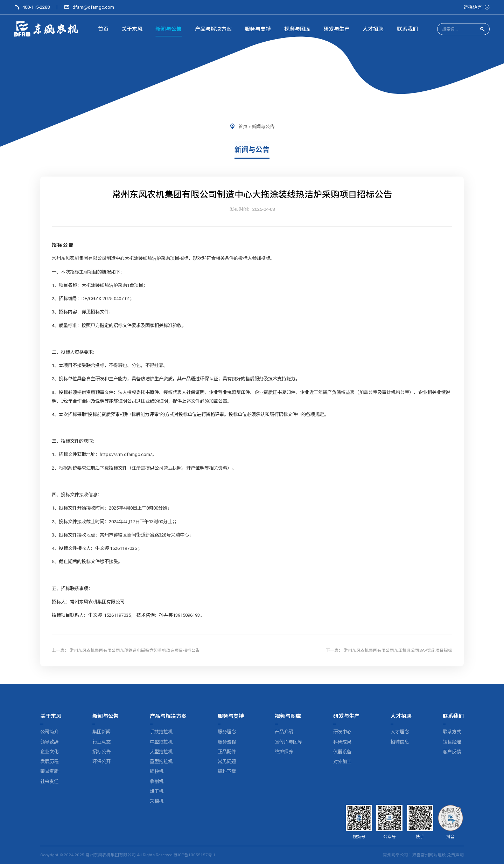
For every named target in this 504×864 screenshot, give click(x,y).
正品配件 (227, 752)
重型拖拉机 (161, 762)
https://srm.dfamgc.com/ (126, 455)
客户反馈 (452, 752)
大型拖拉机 (161, 752)
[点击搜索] (482, 30)
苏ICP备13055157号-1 (195, 855)
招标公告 (101, 752)
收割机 (157, 782)
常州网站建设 (433, 855)
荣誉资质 (49, 772)
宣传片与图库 (288, 742)
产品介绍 (284, 732)
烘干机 (157, 791)
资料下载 (227, 772)
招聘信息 (400, 742)
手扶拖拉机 (161, 732)
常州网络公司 (395, 855)
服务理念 (227, 732)
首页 (243, 127)
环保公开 (101, 762)
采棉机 (157, 801)
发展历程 (49, 762)
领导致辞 (49, 742)
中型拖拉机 (161, 742)
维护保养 (284, 752)
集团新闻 (101, 732)
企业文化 (49, 752)
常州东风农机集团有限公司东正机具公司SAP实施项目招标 (398, 650)
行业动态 (101, 742)
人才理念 (400, 732)
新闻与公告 (263, 127)
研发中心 (342, 732)
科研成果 (342, 742)
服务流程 (227, 742)
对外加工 (342, 762)
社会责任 (49, 782)
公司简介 (49, 732)
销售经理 (452, 742)
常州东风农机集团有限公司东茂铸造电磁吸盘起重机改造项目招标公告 (135, 650)
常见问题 (227, 762)
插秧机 (157, 772)
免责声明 (455, 855)
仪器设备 (342, 752)
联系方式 (452, 732)
